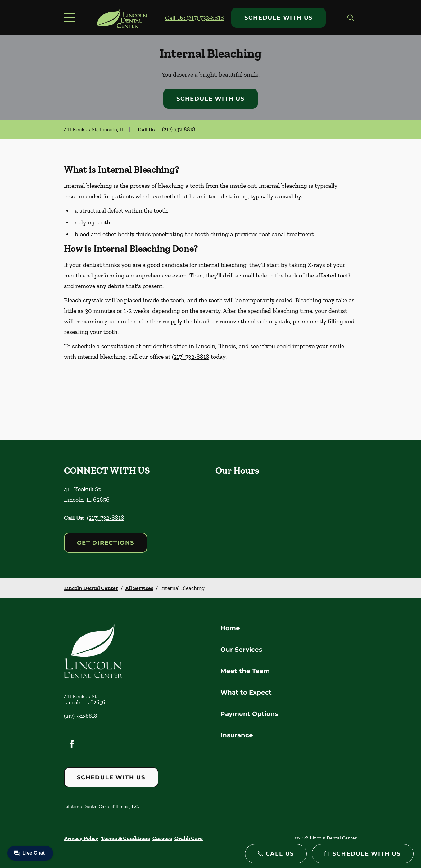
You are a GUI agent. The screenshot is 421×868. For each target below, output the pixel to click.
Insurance (237, 735)
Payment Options (249, 714)
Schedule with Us (278, 18)
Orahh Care (189, 838)
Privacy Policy (81, 838)
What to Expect (246, 692)
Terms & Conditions (125, 838)
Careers (162, 838)
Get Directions (106, 543)
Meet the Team (245, 671)
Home (230, 628)
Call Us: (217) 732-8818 (195, 18)
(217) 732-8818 (179, 129)
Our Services (241, 650)
